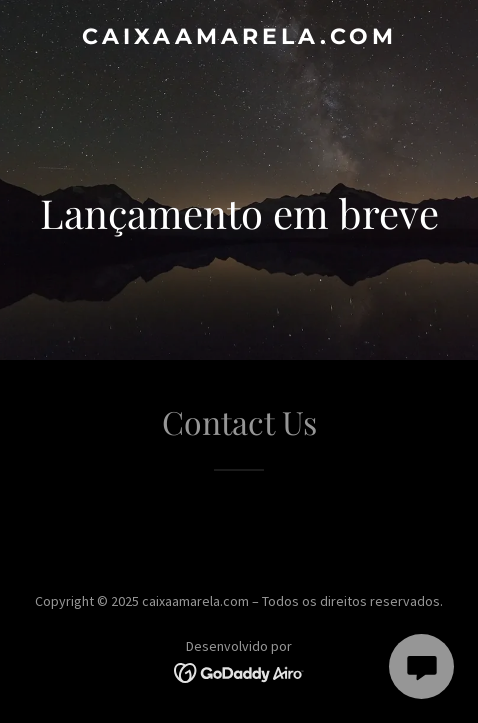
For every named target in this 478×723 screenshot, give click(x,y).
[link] (239, 38)
